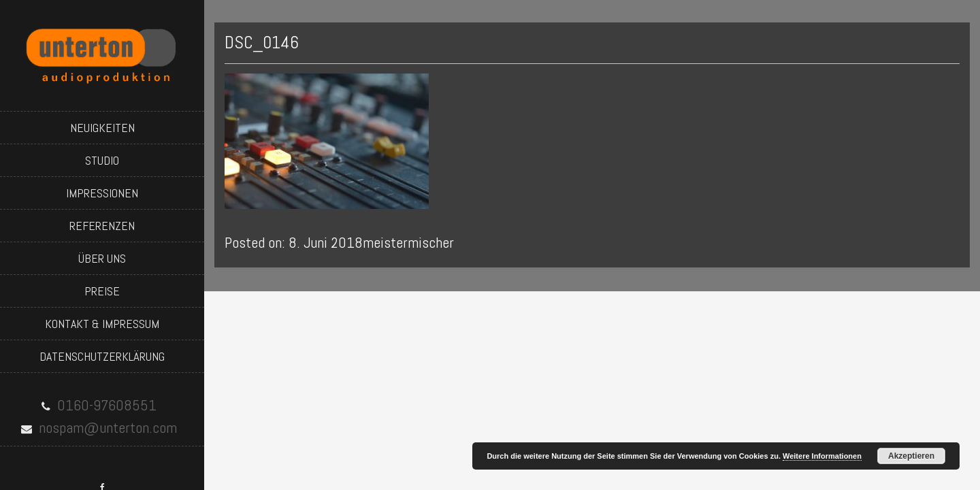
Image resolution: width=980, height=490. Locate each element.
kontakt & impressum (102, 324)
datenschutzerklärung (102, 356)
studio (102, 160)
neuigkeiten (102, 128)
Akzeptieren (911, 456)
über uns (102, 258)
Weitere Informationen (822, 456)
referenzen (102, 226)
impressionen (102, 193)
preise (102, 291)
